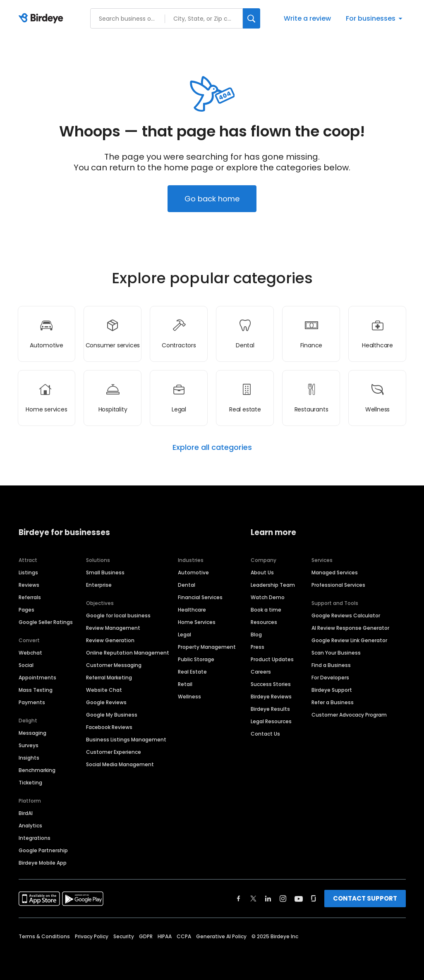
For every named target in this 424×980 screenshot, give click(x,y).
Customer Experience (114, 752)
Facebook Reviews (109, 727)
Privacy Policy (92, 936)
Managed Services (335, 572)
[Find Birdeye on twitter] (253, 899)
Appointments (37, 678)
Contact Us (265, 734)
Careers (261, 672)
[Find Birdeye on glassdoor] (314, 899)
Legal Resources (271, 721)
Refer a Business (333, 702)
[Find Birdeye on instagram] (283, 899)
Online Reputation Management (128, 653)
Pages (26, 610)
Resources (264, 622)
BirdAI (26, 813)
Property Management (207, 647)
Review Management (113, 628)
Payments (32, 702)
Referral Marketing (109, 678)
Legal (184, 635)
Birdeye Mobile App (43, 863)
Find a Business (331, 665)
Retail (185, 684)
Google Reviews (106, 702)
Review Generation (110, 640)
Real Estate (192, 672)
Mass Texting (36, 690)
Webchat (30, 653)
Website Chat (104, 690)
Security (124, 936)
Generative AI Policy (221, 936)
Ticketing (30, 783)
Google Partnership (43, 850)
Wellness (189, 697)
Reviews (29, 585)
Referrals (30, 597)
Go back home (212, 199)
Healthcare (192, 610)
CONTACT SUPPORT (365, 898)
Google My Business (112, 715)
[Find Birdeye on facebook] (239, 899)
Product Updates (272, 659)
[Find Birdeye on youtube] (299, 899)
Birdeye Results (270, 709)
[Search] (252, 18)
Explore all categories (212, 447)
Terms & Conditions (44, 936)
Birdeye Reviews (271, 697)
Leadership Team (273, 585)
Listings (28, 572)
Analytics (30, 826)
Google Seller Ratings (46, 622)
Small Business (105, 572)
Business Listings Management (126, 740)
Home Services (197, 622)
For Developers (330, 678)
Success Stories (271, 684)
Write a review (307, 18)
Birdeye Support (332, 690)
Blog (256, 635)
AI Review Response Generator (350, 628)
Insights (29, 758)
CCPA (184, 936)
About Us (262, 572)
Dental (187, 585)
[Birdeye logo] (42, 19)
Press (258, 647)
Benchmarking (37, 770)
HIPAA (165, 936)
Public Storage (196, 659)
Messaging (32, 733)
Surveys (29, 745)
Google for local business (118, 615)
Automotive (193, 572)
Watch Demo (268, 597)
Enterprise (99, 585)
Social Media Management (120, 764)
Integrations (35, 838)
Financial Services (200, 597)
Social (26, 665)
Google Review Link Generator (349, 640)
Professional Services (338, 585)
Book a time (266, 610)
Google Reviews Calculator (346, 615)
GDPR (146, 936)
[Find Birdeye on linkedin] (268, 899)
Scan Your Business (336, 653)
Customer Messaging (114, 665)
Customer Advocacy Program (349, 715)
